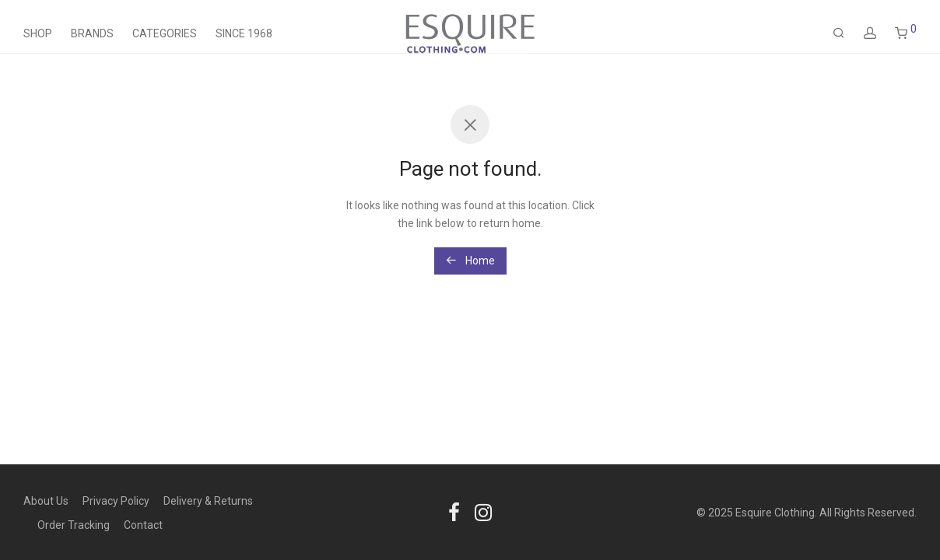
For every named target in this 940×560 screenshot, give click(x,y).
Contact (143, 525)
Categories (165, 33)
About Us (46, 501)
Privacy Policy (116, 501)
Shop (38, 33)
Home (470, 261)
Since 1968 (244, 33)
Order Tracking (74, 525)
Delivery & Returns (208, 501)
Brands (92, 33)
